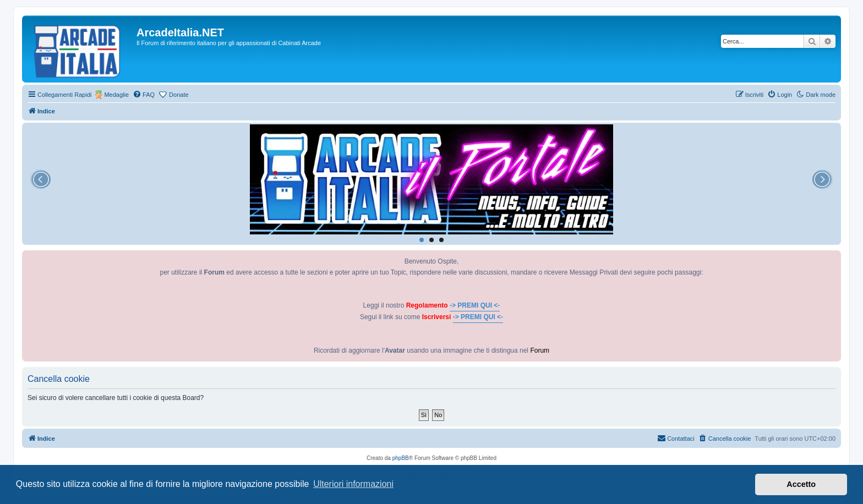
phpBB (401, 458)
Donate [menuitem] (179, 95)
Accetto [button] (801, 484)
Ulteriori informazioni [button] (353, 484)
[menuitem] (144, 95)
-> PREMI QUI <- (475, 305)
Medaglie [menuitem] (116, 95)
